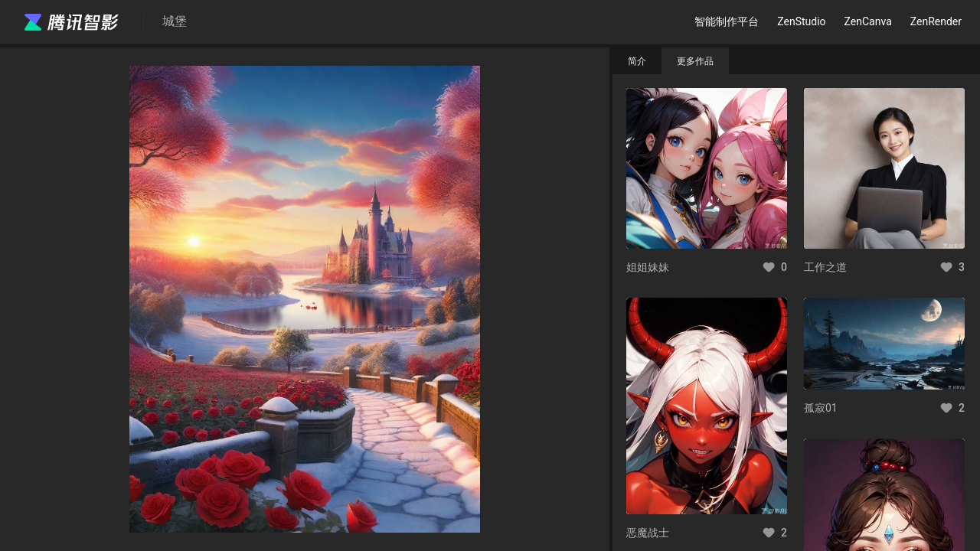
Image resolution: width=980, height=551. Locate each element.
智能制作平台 (727, 21)
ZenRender (936, 21)
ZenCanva (868, 21)
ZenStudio (801, 21)
